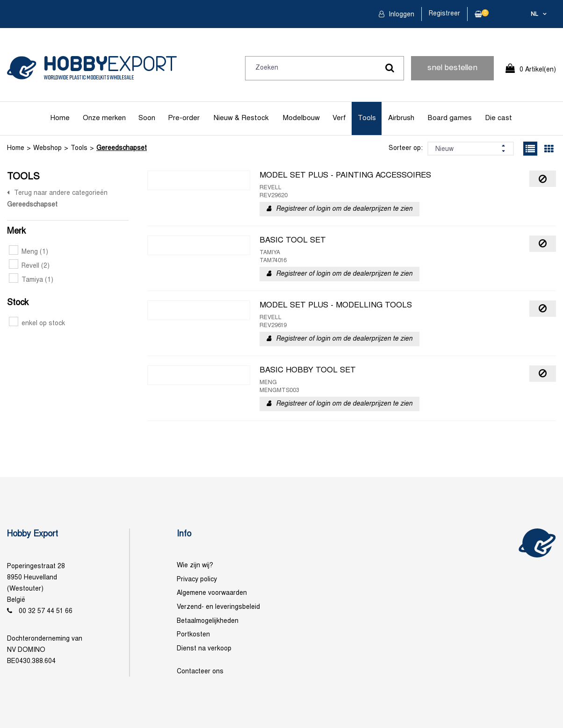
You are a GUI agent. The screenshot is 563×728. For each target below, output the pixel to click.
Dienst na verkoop (204, 649)
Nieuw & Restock (241, 118)
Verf (339, 118)
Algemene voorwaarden (212, 593)
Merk (16, 232)
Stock (18, 303)
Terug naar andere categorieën (61, 193)
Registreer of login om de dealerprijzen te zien (344, 209)
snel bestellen (452, 68)
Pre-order (184, 118)
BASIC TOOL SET (293, 241)
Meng (29, 252)
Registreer (444, 14)
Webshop (47, 148)
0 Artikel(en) (538, 70)
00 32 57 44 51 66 (46, 611)
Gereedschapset (122, 148)
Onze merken (104, 118)
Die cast (498, 118)
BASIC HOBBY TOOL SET (308, 371)
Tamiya (31, 280)
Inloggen (401, 15)
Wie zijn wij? (195, 566)
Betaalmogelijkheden (208, 621)
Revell (29, 266)
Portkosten (193, 635)
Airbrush (401, 118)
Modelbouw (301, 118)
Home (60, 118)
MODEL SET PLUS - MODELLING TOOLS (336, 306)
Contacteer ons (200, 672)
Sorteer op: (406, 148)
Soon (147, 118)
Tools (367, 118)
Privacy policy (197, 580)
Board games (450, 118)
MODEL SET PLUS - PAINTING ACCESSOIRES (345, 176)
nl (534, 14)
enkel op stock (37, 324)
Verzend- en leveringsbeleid (218, 607)
